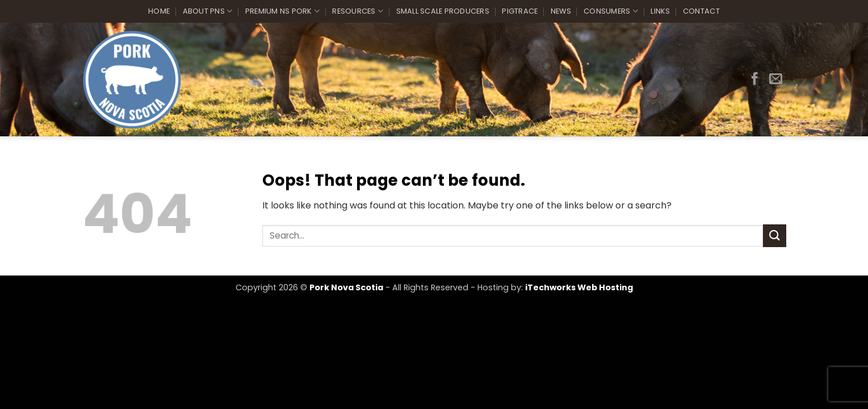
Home (159, 11)
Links (660, 11)
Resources (358, 11)
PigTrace (520, 11)
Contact (701, 11)
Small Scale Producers (443, 11)
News (561, 11)
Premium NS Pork (282, 11)
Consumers (611, 11)
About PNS (208, 11)
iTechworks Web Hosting (579, 287)
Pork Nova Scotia (346, 287)
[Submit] (774, 235)
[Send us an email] (776, 80)
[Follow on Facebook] (755, 80)
